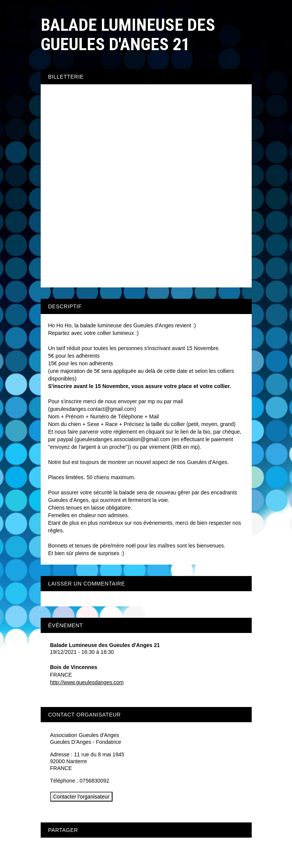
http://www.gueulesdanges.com (87, 682)
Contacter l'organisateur (81, 797)
